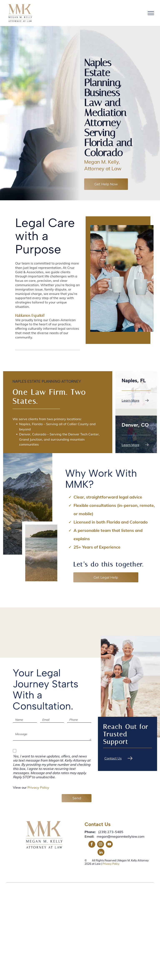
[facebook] (92, 845)
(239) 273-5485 (111, 832)
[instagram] (101, 845)
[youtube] (109, 845)
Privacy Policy (38, 787)
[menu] (151, 13)
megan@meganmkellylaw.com (121, 836)
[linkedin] (101, 853)
